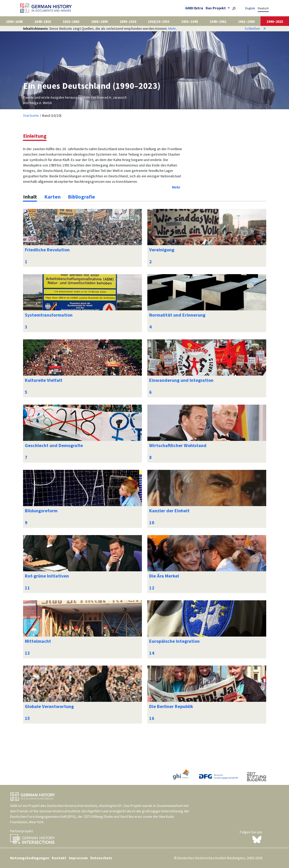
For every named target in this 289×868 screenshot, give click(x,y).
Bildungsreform (41, 511)
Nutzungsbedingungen (30, 858)
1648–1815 (43, 21)
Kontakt (59, 858)
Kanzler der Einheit (169, 511)
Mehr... (173, 28)
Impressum (78, 858)
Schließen (255, 28)
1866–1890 (99, 21)
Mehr (176, 187)
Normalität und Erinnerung (177, 315)
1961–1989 (246, 21)
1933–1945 (190, 21)
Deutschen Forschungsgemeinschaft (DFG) (43, 816)
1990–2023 (275, 21)
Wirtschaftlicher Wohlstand (178, 445)
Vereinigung (162, 250)
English (250, 8)
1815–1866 (71, 21)
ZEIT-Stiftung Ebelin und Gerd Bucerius (113, 816)
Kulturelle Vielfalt (44, 380)
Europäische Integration (174, 641)
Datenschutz (101, 858)
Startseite (31, 115)
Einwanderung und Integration (181, 380)
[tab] (30, 197)
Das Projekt (216, 8)
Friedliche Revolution (47, 250)
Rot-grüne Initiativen (47, 576)
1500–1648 (14, 21)
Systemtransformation (49, 315)
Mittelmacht (38, 641)
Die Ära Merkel (164, 576)
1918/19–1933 (159, 21)
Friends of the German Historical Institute (49, 811)
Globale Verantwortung (49, 706)
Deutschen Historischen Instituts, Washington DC (85, 806)
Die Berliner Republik (171, 706)
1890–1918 (128, 21)
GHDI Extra (194, 8)
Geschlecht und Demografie (54, 445)
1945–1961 (218, 21)
